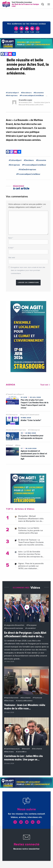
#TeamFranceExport (15, 394)
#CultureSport (12, 93)
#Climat (9, 445)
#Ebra (18, 445)
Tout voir (45, 385)
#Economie (39, 93)
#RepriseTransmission (30, 415)
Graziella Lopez (25, 100)
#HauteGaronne (11, 698)
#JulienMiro (21, 752)
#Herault (26, 749)
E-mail (11, 248)
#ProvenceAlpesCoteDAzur (32, 96)
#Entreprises (12, 96)
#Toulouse (37, 698)
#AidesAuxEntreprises (16, 430)
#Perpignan (32, 625)
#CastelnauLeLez (12, 749)
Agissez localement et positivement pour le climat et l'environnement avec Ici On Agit (34, 455)
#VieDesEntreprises (27, 170)
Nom (11, 238)
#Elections (9, 701)
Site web (12, 258)
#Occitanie (26, 698)
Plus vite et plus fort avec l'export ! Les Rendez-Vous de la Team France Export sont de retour (35, 404)
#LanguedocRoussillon (14, 625)
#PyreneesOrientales (14, 628)
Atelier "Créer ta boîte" (31, 420)
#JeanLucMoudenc (24, 701)
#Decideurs (26, 93)
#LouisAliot (31, 628)
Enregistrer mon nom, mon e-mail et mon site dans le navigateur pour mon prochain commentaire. (28, 270)
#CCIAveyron (12, 415)
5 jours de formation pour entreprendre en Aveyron (32, 437)
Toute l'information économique (26, 4)
